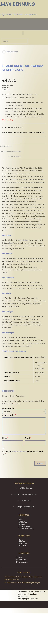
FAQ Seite (22, 545)
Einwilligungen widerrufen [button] (28, 599)
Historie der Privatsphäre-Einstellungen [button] (28, 595)
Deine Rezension (9, 415)
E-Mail (28, 438)
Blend (15, 133)
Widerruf (22, 525)
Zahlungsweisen (24, 526)
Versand (8, 90)
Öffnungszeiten (22, 562)
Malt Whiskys (23, 240)
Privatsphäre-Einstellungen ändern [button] (31, 592)
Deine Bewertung (9, 408)
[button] (23, 33)
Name (5, 438)
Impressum (23, 521)
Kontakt (19, 557)
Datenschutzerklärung (19, 451)
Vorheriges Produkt (12, 52)
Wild (43, 133)
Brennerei (20, 133)
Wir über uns (21, 560)
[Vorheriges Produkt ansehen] (4, 52)
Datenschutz (23, 523)
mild (26, 133)
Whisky (38, 133)
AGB (20, 519)
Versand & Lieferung (26, 528)
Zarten (11, 243)
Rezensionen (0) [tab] (15, 156)
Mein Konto (23, 544)
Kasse (21, 540)
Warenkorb (23, 542)
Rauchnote (32, 133)
